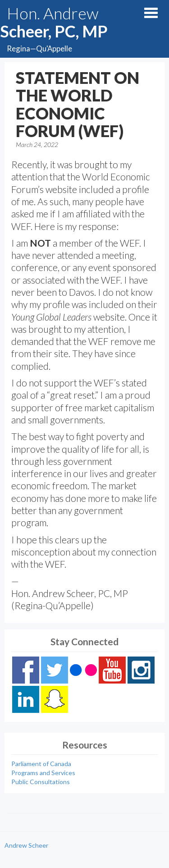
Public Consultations (41, 782)
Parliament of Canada (41, 764)
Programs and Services (43, 773)
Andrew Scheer (26, 845)
